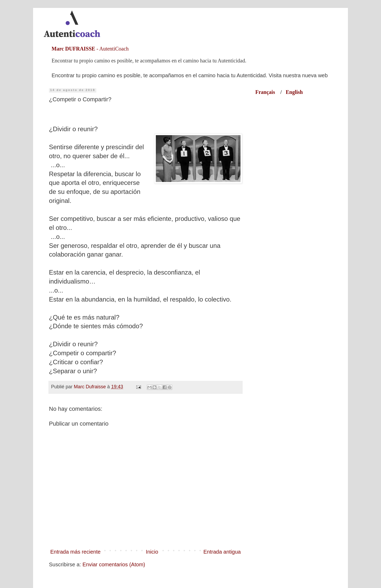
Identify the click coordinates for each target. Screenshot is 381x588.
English (294, 92)
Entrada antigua (222, 552)
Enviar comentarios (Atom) (114, 564)
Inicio (152, 552)
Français (268, 92)
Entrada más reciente (75, 552)
